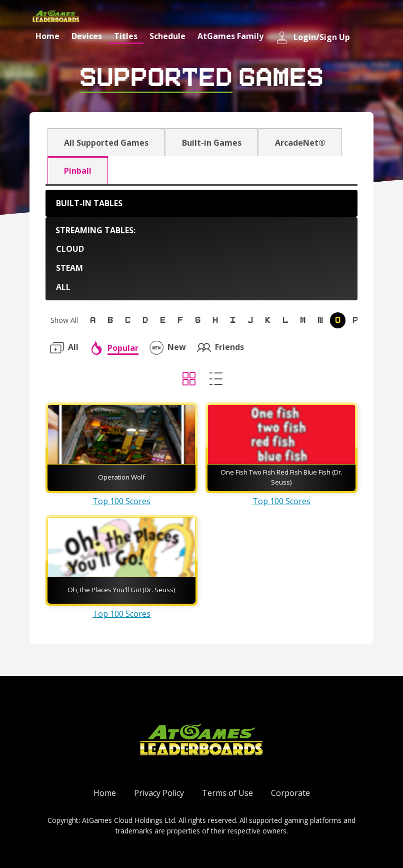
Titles (126, 36)
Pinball (78, 171)
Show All (64, 320)
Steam (69, 268)
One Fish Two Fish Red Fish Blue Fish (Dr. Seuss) (281, 477)
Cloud (70, 249)
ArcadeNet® (300, 143)
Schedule (167, 36)
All (63, 287)
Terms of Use (227, 793)
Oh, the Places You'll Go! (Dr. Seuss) (121, 590)
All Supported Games (106, 143)
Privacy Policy (159, 793)
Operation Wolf (121, 477)
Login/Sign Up (313, 38)
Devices (87, 36)
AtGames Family (230, 36)
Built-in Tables (89, 203)
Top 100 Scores (121, 501)
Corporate (290, 793)
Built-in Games (212, 143)
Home (47, 36)
